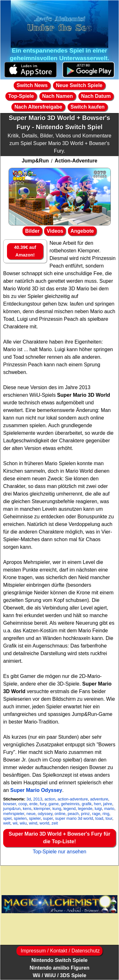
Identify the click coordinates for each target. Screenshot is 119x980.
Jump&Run (35, 161)
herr (97, 804)
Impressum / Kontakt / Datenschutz (60, 951)
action (50, 799)
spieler (35, 818)
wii (15, 823)
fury (43, 804)
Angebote (82, 231)
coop (23, 804)
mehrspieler (14, 814)
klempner (42, 809)
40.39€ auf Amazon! (25, 251)
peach (73, 814)
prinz (85, 814)
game (54, 804)
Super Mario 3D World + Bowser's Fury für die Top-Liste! (59, 838)
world (45, 823)
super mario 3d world (74, 818)
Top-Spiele (21, 96)
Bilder (32, 231)
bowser (10, 804)
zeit (55, 823)
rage (96, 814)
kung (57, 809)
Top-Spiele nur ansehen (60, 852)
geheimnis (70, 804)
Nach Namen (58, 96)
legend (69, 809)
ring (106, 814)
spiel (7, 818)
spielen (20, 818)
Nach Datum (96, 96)
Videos (55, 231)
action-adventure (73, 799)
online (60, 814)
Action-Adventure (76, 161)
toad (99, 818)
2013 (38, 799)
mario (109, 809)
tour (109, 818)
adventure (99, 799)
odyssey (45, 814)
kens (27, 809)
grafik (86, 804)
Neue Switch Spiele (79, 85)
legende (85, 809)
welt (7, 823)
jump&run (12, 809)
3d (29, 799)
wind (33, 823)
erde (34, 804)
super (48, 818)
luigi (98, 809)
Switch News (32, 85)
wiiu (23, 823)
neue (31, 814)
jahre (108, 804)
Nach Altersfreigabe (38, 107)
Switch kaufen (88, 107)
